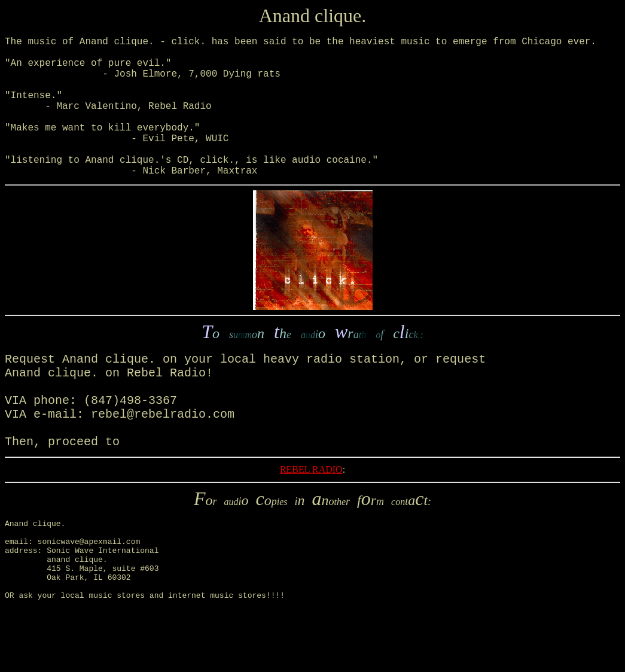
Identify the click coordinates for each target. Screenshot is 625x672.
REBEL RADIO (311, 517)
